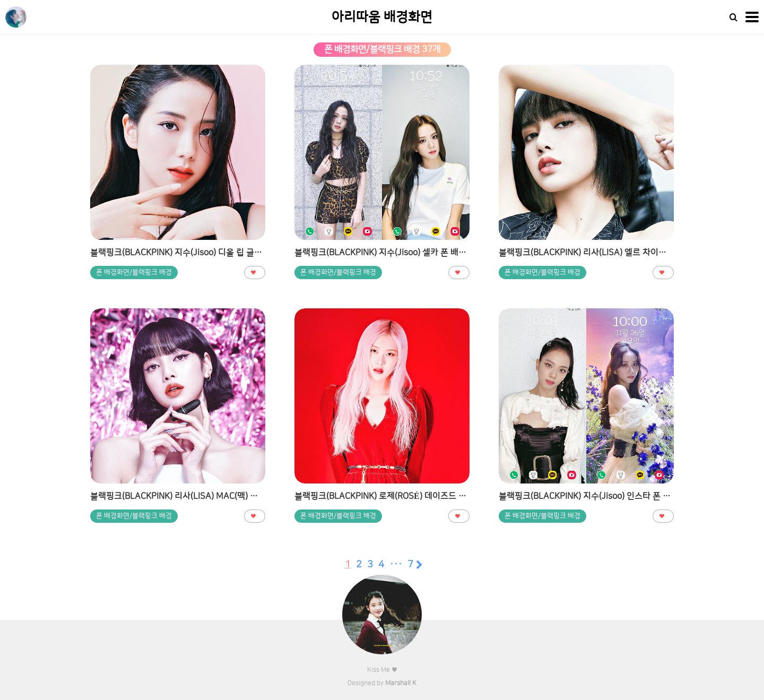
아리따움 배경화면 (382, 17)
